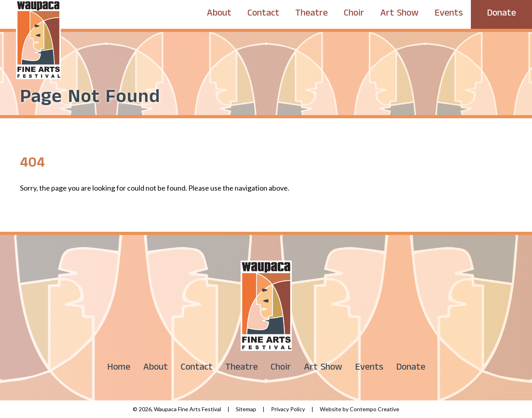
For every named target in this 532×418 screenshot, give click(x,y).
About (219, 14)
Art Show (399, 14)
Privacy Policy (288, 409)
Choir (354, 14)
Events (449, 14)
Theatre (312, 14)
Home (119, 368)
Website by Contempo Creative (360, 409)
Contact (263, 14)
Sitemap (246, 409)
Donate (501, 14)
